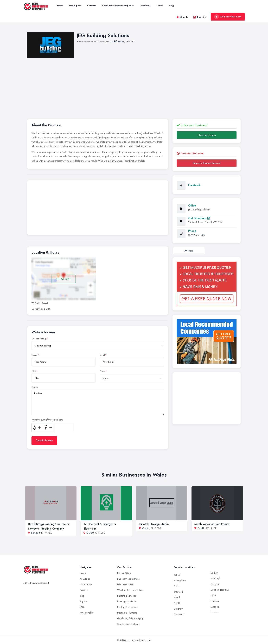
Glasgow (215, 584)
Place (102, 371)
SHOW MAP (64, 279)
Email (102, 355)
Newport (36, 533)
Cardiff (113, 42)
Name (34, 355)
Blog (171, 6)
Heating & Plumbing (127, 613)
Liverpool (215, 607)
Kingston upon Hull (220, 590)
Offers (160, 6)
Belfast (177, 575)
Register (84, 601)
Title (34, 371)
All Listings (85, 579)
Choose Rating (39, 339)
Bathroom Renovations (128, 579)
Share (189, 251)
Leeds (213, 595)
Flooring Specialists (127, 601)
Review (35, 387)
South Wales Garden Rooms (212, 524)
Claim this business (207, 135)
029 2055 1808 (197, 235)
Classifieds (145, 6)
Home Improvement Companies (118, 6)
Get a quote (75, 6)
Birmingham (180, 581)
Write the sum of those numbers (47, 420)
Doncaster (179, 614)
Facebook (194, 185)
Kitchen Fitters (124, 573)
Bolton (177, 586)
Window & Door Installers (130, 590)
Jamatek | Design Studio (154, 524)
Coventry (178, 609)
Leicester (215, 601)
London (214, 612)
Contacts (92, 6)
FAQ (82, 607)
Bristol (177, 597)
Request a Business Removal (207, 163)
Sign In (182, 17)
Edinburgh (216, 578)
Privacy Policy (87, 613)
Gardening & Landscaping (130, 618)
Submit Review (44, 440)
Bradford (178, 592)
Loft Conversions (125, 584)
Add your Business (228, 17)
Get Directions (199, 218)
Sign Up (200, 17)
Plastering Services (126, 596)
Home (60, 6)
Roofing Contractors (127, 607)
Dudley (214, 573)
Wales (121, 42)
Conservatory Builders (128, 624)
